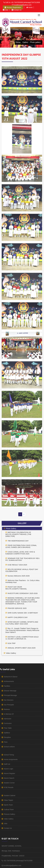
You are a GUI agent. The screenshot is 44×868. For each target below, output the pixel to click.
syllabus (7, 733)
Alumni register (10, 773)
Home (29, 7)
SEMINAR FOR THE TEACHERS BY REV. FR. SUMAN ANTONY (23, 559)
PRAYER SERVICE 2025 (17, 608)
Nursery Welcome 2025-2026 (19, 576)
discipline (7, 737)
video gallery (11, 653)
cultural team (9, 810)
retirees (7, 709)
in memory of (9, 714)
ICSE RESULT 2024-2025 (17, 565)
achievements (9, 681)
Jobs (6, 10)
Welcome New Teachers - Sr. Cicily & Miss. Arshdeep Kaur (23, 581)
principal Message (10, 695)
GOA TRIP (12, 643)
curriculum (8, 723)
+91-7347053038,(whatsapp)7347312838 (25, 2)
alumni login (9, 769)
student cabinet (10, 796)
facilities (7, 686)
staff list (7, 764)
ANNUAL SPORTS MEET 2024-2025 (21, 648)
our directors (9, 700)
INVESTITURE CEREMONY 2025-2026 (23, 593)
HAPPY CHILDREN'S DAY (18, 617)
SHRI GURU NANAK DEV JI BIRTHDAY (23, 613)
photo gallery (11, 528)
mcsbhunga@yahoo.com (23, 5)
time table (8, 728)
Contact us (17, 10)
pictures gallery (10, 814)
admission (8, 719)
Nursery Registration (13, 7)
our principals (9, 705)
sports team (8, 805)
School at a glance (11, 677)
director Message (10, 691)
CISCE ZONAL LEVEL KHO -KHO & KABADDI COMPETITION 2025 (20, 553)
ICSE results (9, 787)
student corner (9, 783)
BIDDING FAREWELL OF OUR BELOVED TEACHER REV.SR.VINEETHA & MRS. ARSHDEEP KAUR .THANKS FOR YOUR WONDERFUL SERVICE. (23, 601)
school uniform (9, 747)
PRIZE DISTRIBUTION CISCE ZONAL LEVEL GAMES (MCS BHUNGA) (21, 546)
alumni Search (9, 778)
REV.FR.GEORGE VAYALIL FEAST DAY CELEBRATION (22, 570)
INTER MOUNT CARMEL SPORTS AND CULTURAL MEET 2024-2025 (22, 623)
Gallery (25, 42)
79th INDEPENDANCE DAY (18, 541)
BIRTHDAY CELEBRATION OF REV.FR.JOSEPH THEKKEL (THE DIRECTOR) (18, 534)
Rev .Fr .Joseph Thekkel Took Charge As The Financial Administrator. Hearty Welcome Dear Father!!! (22, 630)
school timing (9, 755)
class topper (9, 800)
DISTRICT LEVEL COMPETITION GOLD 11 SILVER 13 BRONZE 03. (22, 638)
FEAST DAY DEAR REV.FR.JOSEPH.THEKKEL (16, 588)
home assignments (11, 759)
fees (6, 742)
